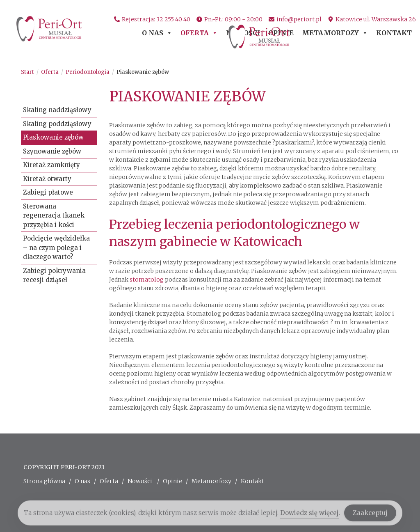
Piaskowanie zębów (143, 72)
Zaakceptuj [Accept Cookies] (370, 516)
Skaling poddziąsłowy (57, 124)
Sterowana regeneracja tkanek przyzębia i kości (54, 216)
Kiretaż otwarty (47, 179)
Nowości (243, 33)
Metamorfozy (335, 33)
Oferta (199, 33)
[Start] (27, 72)
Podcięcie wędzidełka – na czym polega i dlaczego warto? (56, 248)
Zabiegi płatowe (48, 192)
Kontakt (394, 33)
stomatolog (147, 280)
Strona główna (44, 481)
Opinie (281, 33)
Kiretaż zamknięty (51, 165)
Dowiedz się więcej (309, 515)
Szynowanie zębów (52, 151)
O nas (157, 33)
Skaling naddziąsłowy (57, 110)
